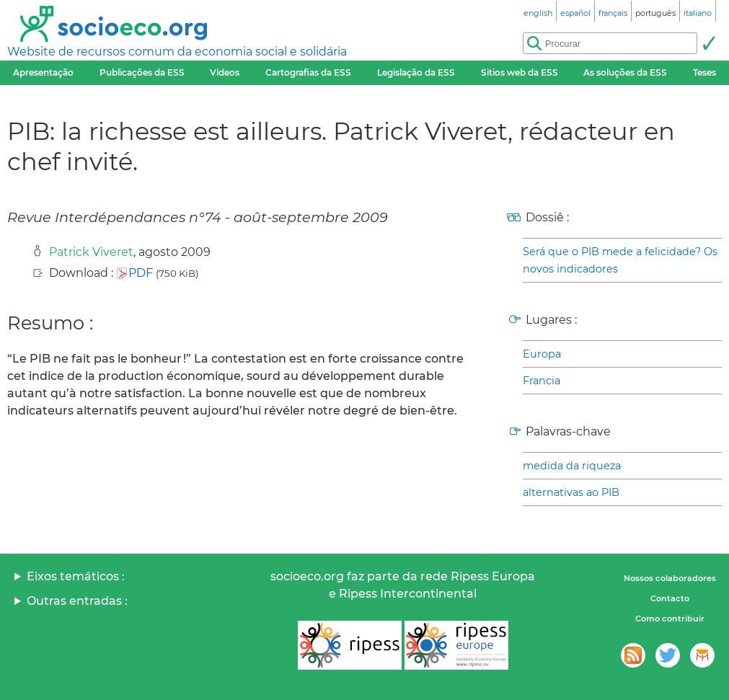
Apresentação (43, 72)
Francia (542, 381)
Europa (542, 354)
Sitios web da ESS (520, 72)
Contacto (670, 598)
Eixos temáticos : (76, 576)
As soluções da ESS (625, 72)
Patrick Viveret (91, 252)
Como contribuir (670, 619)
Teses (704, 72)
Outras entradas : (77, 601)
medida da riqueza (572, 466)
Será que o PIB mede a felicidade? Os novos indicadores (620, 260)
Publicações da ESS (142, 72)
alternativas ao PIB (571, 492)
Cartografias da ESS (308, 72)
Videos (225, 72)
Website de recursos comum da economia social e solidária (177, 52)
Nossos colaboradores (670, 578)
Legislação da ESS (416, 72)
